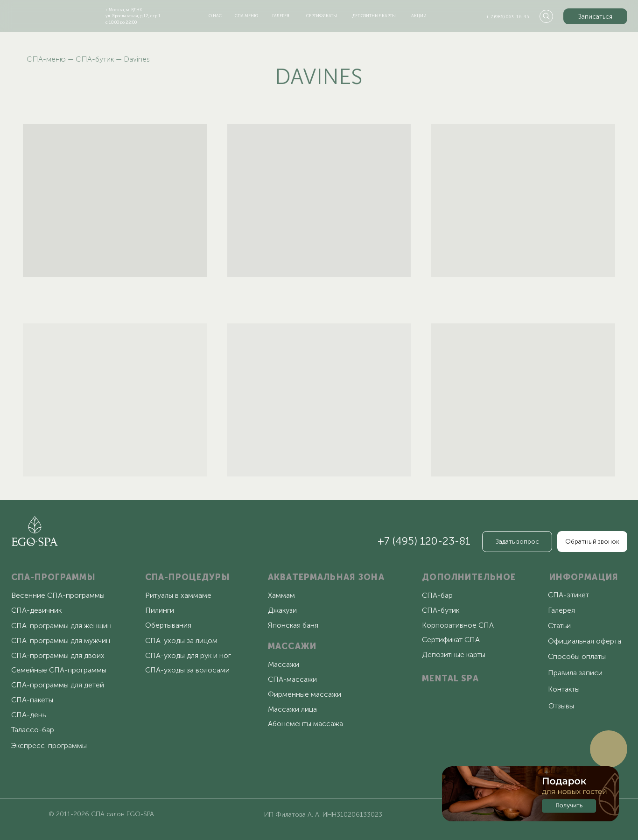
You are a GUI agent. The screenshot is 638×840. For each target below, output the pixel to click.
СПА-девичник (36, 610)
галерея (281, 16)
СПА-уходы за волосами (187, 670)
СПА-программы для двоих (58, 655)
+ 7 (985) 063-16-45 (508, 17)
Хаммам (281, 595)
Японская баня (293, 625)
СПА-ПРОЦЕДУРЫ (188, 577)
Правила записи (575, 673)
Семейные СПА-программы (59, 670)
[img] (46, 14)
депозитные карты (374, 16)
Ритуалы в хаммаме (178, 595)
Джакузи (282, 610)
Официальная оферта (585, 641)
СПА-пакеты (32, 700)
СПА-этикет (568, 595)
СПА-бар (437, 595)
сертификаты (322, 16)
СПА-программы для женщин (61, 626)
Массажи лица (292, 709)
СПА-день (28, 715)
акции (419, 16)
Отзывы (561, 706)
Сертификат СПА (451, 640)
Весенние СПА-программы (58, 595)
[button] (595, 16)
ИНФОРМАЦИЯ (584, 577)
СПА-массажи (292, 679)
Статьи (559, 626)
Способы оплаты (577, 656)
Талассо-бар (33, 730)
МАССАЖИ (292, 646)
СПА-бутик (95, 59)
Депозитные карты (454, 654)
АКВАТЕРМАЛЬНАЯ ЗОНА (326, 577)
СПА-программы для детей (58, 685)
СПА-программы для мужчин (61, 640)
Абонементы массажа (305, 724)
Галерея (561, 610)
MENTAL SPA (450, 679)
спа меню (246, 16)
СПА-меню (46, 59)
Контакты (564, 689)
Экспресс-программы (49, 745)
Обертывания (168, 625)
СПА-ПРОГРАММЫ (53, 577)
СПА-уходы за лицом (181, 640)
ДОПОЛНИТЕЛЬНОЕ (469, 577)
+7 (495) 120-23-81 (424, 541)
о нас (215, 16)
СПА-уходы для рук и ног (188, 655)
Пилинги (160, 610)
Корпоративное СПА (458, 625)
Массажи (284, 664)
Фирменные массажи (305, 694)
